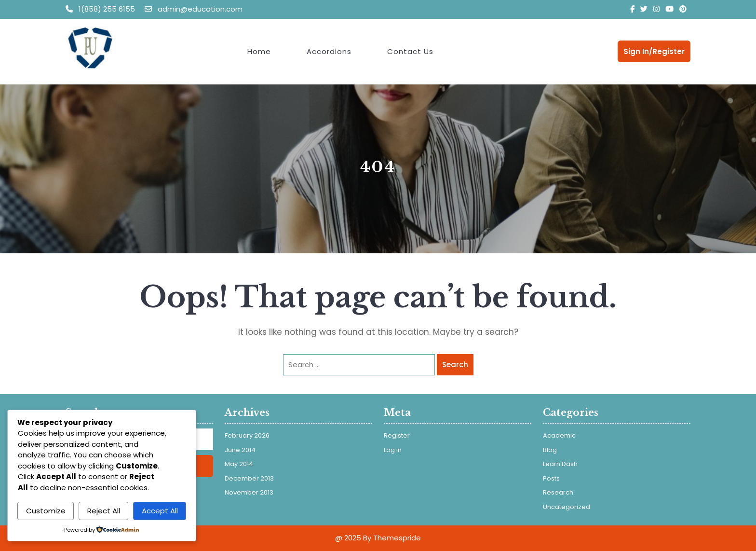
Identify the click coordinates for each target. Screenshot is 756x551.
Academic (559, 435)
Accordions (329, 51)
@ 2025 (348, 538)
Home (259, 51)
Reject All (104, 511)
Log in (393, 450)
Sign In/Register (654, 51)
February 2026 (247, 435)
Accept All (160, 511)
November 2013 (249, 492)
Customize (46, 511)
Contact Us (410, 51)
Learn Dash (560, 464)
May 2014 (239, 464)
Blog (550, 450)
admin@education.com (194, 9)
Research (558, 492)
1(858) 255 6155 (101, 9)
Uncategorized (567, 507)
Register (397, 435)
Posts (551, 478)
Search (455, 365)
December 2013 (249, 478)
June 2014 (240, 450)
